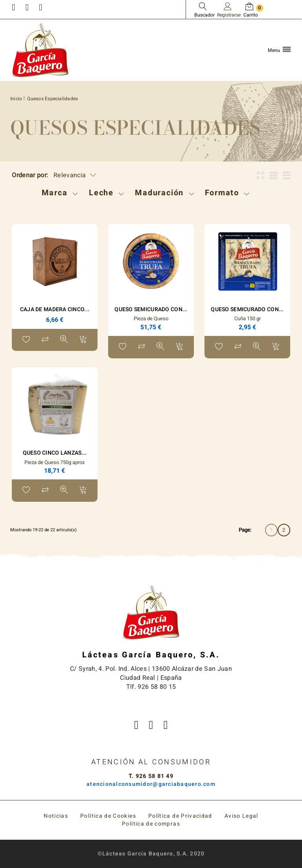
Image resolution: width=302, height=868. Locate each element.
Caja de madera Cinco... (55, 309)
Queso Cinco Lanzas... (55, 453)
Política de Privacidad (180, 816)
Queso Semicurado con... (151, 309)
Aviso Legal (241, 816)
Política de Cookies (108, 816)
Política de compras (151, 824)
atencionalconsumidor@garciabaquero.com (151, 784)
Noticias (56, 816)
